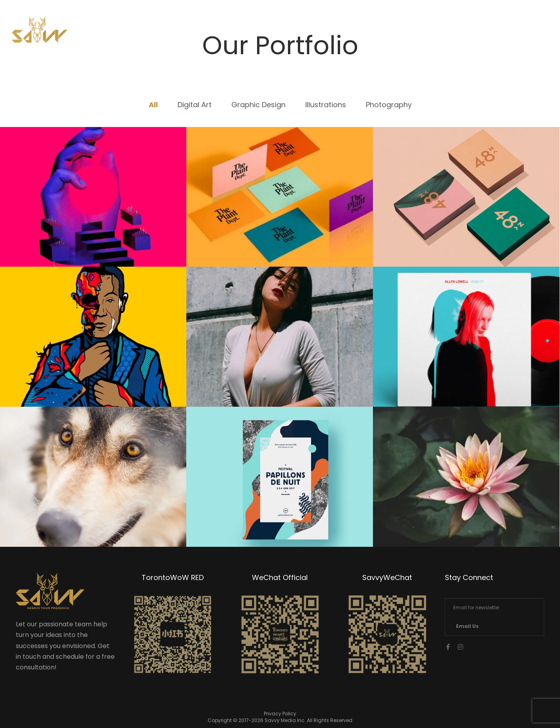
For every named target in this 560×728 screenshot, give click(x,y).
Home (371, 32)
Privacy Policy (280, 714)
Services (418, 32)
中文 (511, 32)
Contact (469, 32)
